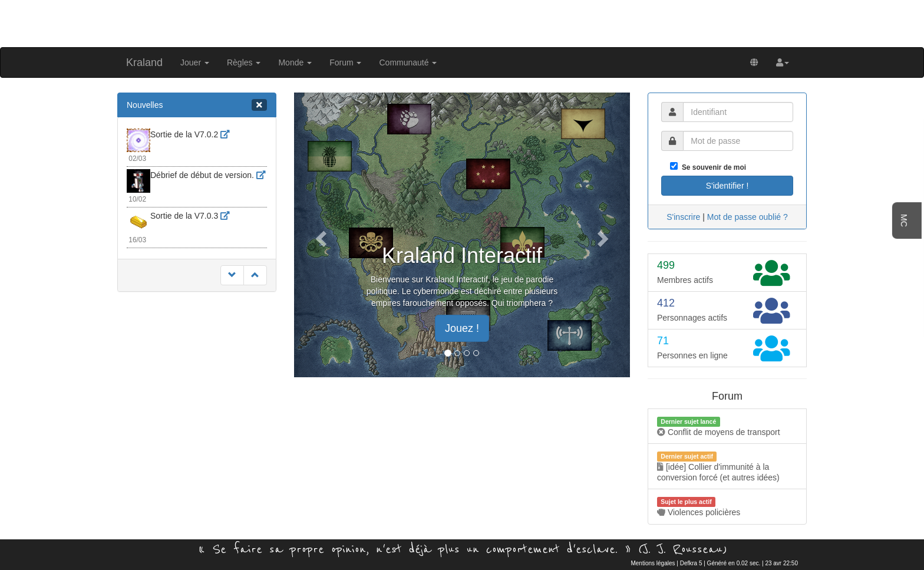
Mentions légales (653, 563)
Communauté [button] (408, 62)
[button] (783, 62)
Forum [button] (345, 62)
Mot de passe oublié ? (748, 217)
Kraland (144, 62)
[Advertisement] (462, 22)
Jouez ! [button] (462, 328)
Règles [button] (244, 62)
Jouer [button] (195, 62)
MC (904, 220)
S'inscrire (683, 217)
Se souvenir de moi (712, 167)
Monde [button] (295, 62)
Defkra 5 (691, 563)
